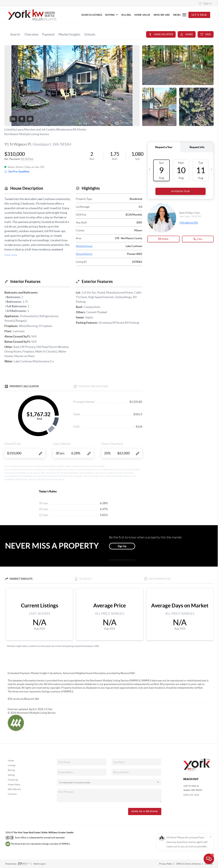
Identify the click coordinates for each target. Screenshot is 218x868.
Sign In (205, 3)
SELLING (126, 15)
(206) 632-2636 (191, 795)
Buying (11, 770)
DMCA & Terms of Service (189, 864)
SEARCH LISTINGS (92, 15)
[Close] (211, 837)
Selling (11, 775)
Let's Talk (199, 15)
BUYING (112, 15)
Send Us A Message (145, 811)
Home (11, 761)
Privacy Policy (166, 864)
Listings (12, 765)
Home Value (14, 784)
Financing (13, 780)
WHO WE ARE (162, 15)
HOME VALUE (142, 15)
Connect (12, 794)
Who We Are (14, 789)
